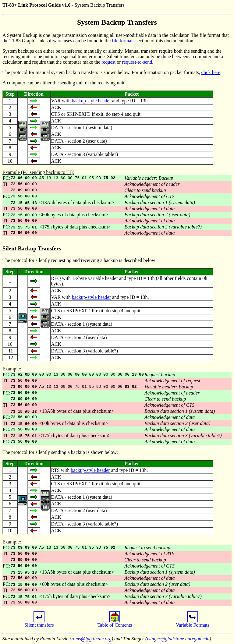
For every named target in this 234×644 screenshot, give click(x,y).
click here (211, 72)
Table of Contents (115, 623)
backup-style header (91, 101)
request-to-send (137, 62)
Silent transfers (39, 623)
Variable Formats (193, 623)
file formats (123, 41)
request (108, 62)
